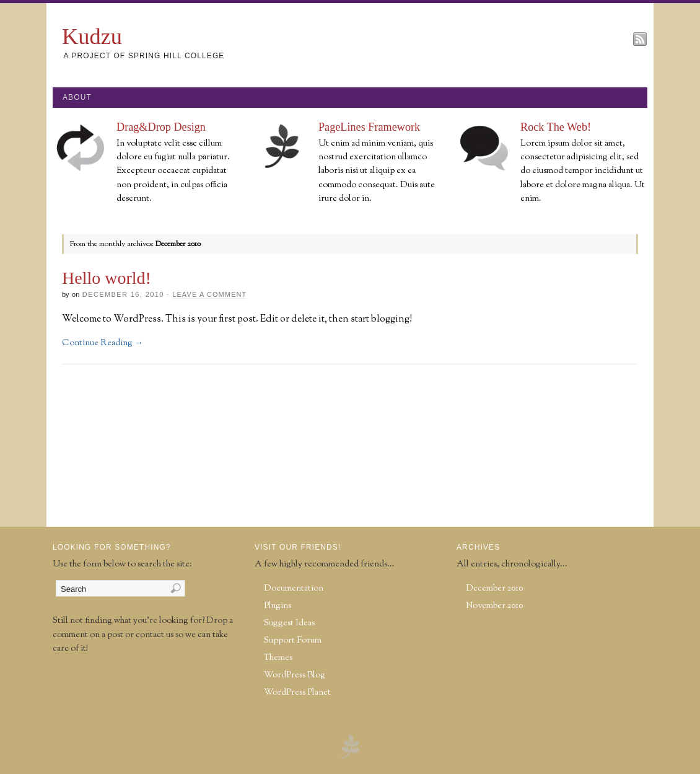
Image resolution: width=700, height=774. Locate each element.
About (77, 97)
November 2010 (494, 606)
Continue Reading (103, 343)
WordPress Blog (295, 675)
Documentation (294, 588)
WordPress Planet (297, 693)
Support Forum (293, 640)
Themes (278, 658)
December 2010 (494, 588)
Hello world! (107, 278)
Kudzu (92, 37)
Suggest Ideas (289, 623)
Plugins (278, 606)
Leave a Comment (209, 294)
